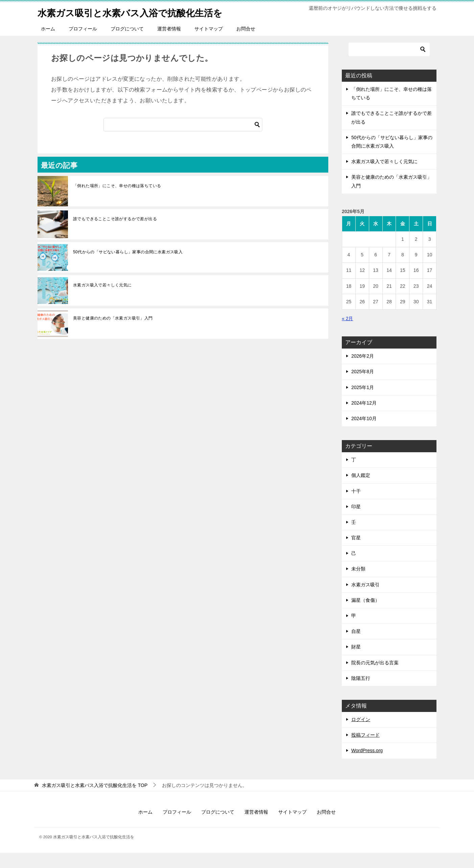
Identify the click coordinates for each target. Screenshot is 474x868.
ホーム (48, 44)
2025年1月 (363, 403)
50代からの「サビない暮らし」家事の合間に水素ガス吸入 (128, 267)
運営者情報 (169, 44)
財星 (356, 662)
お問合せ (246, 44)
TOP (95, 800)
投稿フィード (365, 750)
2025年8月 (363, 387)
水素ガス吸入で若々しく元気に (102, 300)
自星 (356, 646)
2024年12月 (364, 418)
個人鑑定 (361, 490)
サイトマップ (209, 44)
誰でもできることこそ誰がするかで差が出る (115, 234)
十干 (356, 506)
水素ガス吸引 (365, 600)
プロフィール (83, 44)
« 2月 (347, 334)
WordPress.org (367, 766)
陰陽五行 (361, 693)
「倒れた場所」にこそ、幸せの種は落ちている (117, 201)
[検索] (183, 140)
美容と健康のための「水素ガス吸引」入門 (113, 333)
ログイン (361, 735)
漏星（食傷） (365, 615)
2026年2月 (363, 371)
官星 (356, 553)
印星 (356, 522)
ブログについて (127, 44)
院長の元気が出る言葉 (375, 678)
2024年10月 (364, 434)
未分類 (358, 584)
